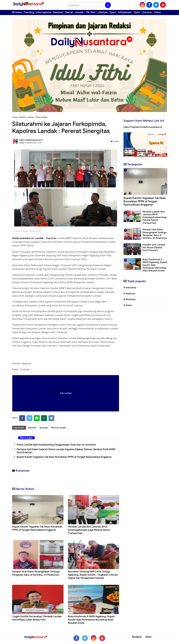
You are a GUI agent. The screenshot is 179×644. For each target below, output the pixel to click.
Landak (79, 12)
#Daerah (32, 428)
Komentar (115, 141)
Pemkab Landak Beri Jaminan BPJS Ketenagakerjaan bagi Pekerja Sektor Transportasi (89, 530)
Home (17, 12)
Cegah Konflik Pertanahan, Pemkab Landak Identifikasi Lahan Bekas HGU (37, 618)
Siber (149, 637)
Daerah (69, 12)
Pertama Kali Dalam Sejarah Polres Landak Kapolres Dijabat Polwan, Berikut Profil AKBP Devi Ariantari (66, 451)
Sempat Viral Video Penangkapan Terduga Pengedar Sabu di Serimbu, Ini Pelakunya (36, 573)
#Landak (44, 428)
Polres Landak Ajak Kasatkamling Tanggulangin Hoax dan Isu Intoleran (56, 445)
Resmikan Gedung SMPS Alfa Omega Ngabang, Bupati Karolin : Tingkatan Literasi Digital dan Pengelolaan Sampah (93, 575)
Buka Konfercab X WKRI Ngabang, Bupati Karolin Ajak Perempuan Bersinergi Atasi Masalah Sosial (91, 620)
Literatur (147, 12)
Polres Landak (41, 117)
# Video (128, 305)
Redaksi (137, 637)
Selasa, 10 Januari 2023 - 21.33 (30, 143)
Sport (113, 12)
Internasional (44, 12)
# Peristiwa (130, 299)
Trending (29, 12)
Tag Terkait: (19, 428)
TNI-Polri (91, 12)
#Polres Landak (58, 428)
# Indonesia (130, 288)
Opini (137, 12)
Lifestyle (103, 12)
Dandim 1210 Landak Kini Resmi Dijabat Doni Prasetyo (154, 248)
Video (157, 12)
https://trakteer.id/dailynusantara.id (143, 127)
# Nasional (129, 294)
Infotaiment (125, 12)
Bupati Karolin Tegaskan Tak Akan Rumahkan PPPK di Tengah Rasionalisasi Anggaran (64, 457)
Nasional (58, 12)
